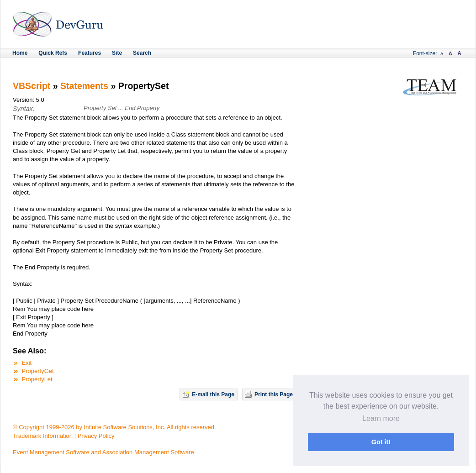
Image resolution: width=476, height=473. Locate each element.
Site (117, 53)
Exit (27, 363)
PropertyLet (37, 379)
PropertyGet (38, 371)
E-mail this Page (213, 394)
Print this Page (274, 394)
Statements (84, 86)
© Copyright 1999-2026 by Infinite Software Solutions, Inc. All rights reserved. (114, 427)
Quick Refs (53, 53)
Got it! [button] (381, 442)
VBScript (32, 86)
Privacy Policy (96, 436)
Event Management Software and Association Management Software (103, 452)
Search (142, 53)
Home (20, 53)
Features (90, 53)
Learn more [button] (381, 418)
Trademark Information (43, 436)
